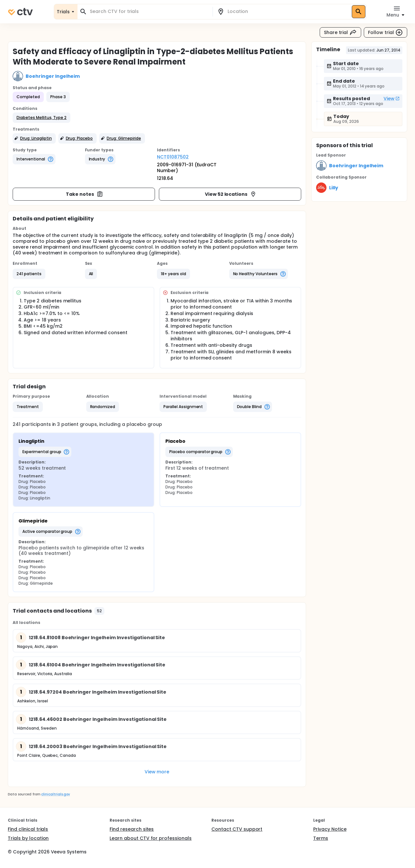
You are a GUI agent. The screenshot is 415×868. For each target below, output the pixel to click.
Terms (321, 838)
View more (157, 772)
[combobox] (149, 12)
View (392, 99)
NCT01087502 (173, 157)
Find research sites (132, 829)
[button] (41, 118)
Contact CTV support (237, 829)
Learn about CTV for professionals (151, 838)
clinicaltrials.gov (55, 794)
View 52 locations (231, 194)
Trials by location (28, 838)
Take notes (84, 194)
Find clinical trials (28, 829)
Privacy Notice (330, 829)
